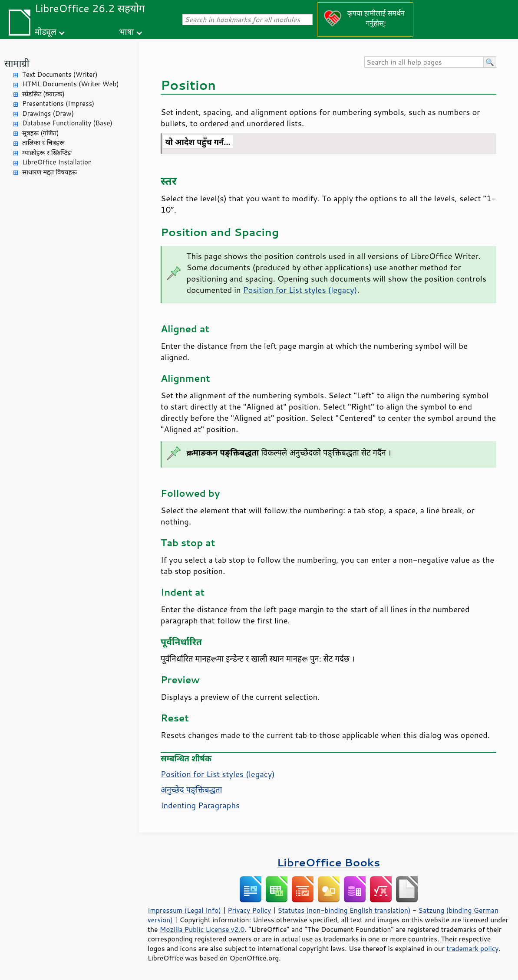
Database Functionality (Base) (67, 123)
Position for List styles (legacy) (300, 290)
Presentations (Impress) (58, 103)
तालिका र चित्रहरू (43, 143)
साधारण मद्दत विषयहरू (49, 172)
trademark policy (472, 948)
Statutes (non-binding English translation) (344, 910)
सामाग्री (17, 63)
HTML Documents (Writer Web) (71, 84)
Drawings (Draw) (48, 113)
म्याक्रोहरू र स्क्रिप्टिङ (47, 152)
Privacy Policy (249, 910)
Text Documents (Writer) (60, 74)
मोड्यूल (46, 31)
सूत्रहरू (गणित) (41, 133)
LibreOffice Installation (57, 162)
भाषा (126, 31)
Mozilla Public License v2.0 (202, 929)
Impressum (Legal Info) (184, 910)
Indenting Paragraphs (200, 805)
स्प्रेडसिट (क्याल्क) (43, 94)
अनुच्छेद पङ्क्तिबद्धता (191, 790)
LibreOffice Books (329, 862)
